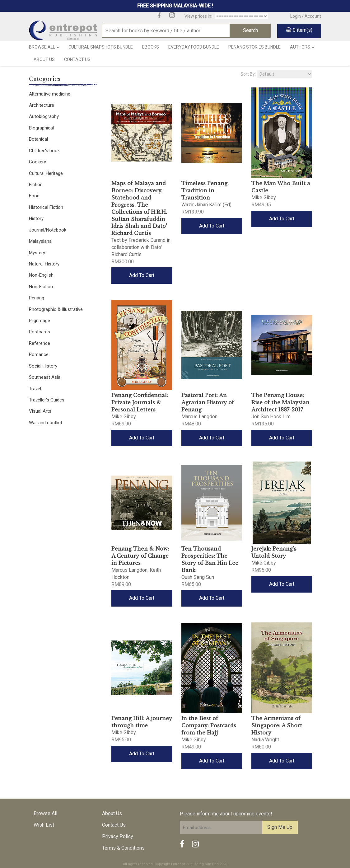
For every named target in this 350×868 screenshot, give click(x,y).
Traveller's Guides (47, 400)
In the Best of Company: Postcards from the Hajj (209, 725)
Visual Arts (40, 411)
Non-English (41, 275)
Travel (35, 389)
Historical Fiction (46, 207)
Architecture (42, 105)
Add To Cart (142, 275)
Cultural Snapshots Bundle (101, 47)
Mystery (37, 253)
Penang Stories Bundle (254, 47)
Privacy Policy (118, 836)
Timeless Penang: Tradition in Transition (205, 190)
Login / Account (306, 16)
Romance (39, 354)
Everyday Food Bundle (194, 47)
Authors (302, 47)
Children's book (44, 151)
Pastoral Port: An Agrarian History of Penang (208, 402)
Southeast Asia (45, 377)
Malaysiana (40, 241)
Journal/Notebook (48, 230)
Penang (37, 298)
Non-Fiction (41, 287)
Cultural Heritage (46, 173)
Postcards (40, 332)
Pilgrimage (40, 321)
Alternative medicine (50, 94)
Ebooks (151, 47)
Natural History (44, 264)
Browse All (44, 47)
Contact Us (77, 59)
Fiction (36, 185)
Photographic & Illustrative (56, 309)
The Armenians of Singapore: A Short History (277, 725)
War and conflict (46, 423)
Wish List (44, 825)
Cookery (37, 162)
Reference (40, 343)
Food (34, 196)
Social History (43, 366)
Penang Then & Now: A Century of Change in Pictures (140, 556)
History (36, 218)
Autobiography (44, 116)
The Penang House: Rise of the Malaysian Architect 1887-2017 (280, 402)
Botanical (38, 139)
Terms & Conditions (123, 848)
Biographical (41, 128)
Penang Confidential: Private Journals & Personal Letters (140, 402)
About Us (44, 59)
